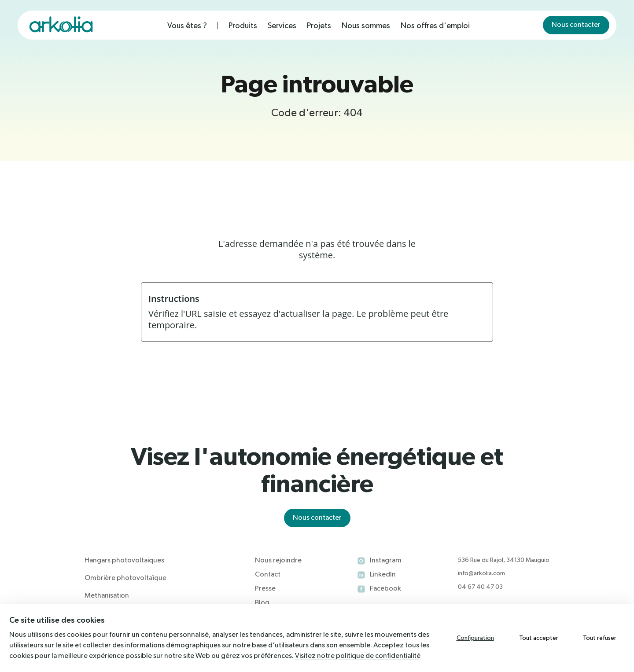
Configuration (475, 638)
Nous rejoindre (278, 561)
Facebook (385, 589)
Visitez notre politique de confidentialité (358, 656)
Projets (319, 26)
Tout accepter (539, 638)
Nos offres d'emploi (435, 26)
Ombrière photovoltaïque (125, 578)
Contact (268, 575)
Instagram (386, 561)
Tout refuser (600, 638)
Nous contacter (576, 25)
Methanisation (107, 596)
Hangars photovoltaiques (124, 561)
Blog (262, 603)
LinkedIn (383, 575)
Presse (265, 589)
